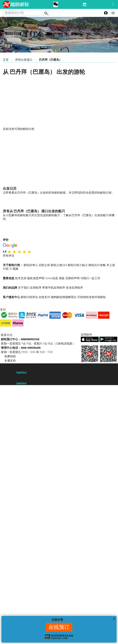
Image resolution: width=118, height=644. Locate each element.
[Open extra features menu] (26, 13)
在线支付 (44, 297)
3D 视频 (14, 269)
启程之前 (44, 265)
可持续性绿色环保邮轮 (92, 297)
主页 (6, 60)
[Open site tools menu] (113, 4)
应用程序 (36, 288)
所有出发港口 (24, 60)
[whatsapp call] (56, 4)
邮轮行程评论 (29, 297)
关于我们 (24, 288)
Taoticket (21, 373)
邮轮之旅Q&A (59, 265)
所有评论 (9, 256)
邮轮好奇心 (31, 265)
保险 (62, 278)
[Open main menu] (113, 13)
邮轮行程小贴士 (78, 265)
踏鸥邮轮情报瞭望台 (64, 297)
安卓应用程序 (74, 288)
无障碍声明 (72, 278)
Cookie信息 (52, 278)
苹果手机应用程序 (54, 288)
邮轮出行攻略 (97, 265)
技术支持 (21, 278)
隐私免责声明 (36, 278)
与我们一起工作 (90, 278)
